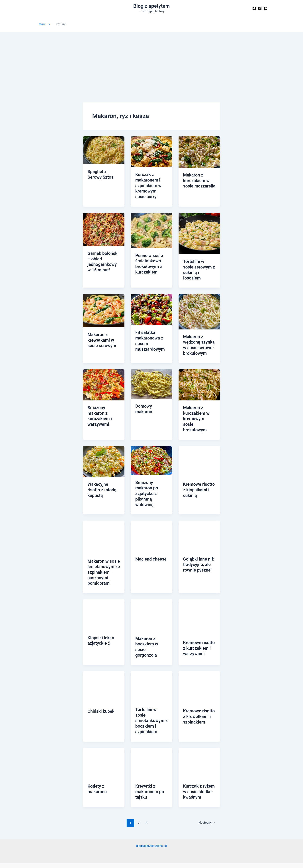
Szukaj (61, 24)
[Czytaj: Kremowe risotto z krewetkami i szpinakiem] (199, 654)
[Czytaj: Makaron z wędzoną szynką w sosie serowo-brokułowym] (199, 302)
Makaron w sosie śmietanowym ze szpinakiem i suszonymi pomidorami (102, 544)
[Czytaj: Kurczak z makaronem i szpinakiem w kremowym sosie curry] (151, 152)
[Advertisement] (151, 61)
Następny (206, 781)
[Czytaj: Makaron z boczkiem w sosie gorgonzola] (151, 585)
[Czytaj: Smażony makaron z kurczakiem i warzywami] (104, 373)
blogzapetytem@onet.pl (152, 804)
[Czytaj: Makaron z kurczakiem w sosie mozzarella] (199, 152)
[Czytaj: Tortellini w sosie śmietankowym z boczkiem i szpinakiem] (151, 654)
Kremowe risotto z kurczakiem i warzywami (199, 618)
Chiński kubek (100, 678)
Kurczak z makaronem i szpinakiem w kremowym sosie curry (150, 184)
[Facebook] (254, 8)
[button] (48, 24)
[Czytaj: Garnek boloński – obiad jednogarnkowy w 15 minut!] (104, 227)
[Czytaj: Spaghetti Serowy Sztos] (104, 150)
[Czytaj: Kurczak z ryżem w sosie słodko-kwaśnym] (199, 723)
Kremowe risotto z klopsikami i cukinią (199, 470)
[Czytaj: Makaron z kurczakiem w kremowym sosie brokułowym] (199, 373)
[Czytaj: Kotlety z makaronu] (104, 723)
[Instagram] (260, 8)
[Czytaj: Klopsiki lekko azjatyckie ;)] (104, 585)
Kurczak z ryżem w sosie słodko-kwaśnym (197, 751)
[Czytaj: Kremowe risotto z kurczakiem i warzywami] (199, 587)
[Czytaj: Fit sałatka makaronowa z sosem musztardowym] (151, 300)
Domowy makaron (151, 394)
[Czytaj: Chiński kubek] (104, 655)
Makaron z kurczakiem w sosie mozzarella (198, 180)
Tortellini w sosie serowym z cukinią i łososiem (199, 264)
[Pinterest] (266, 8)
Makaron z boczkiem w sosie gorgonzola (151, 614)
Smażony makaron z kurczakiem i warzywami (104, 401)
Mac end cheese (149, 532)
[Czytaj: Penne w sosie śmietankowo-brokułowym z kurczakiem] (151, 228)
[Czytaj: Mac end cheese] (151, 509)
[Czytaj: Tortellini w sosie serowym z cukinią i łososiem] (199, 231)
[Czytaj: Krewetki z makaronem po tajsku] (151, 723)
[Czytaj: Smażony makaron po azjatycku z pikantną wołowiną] (151, 441)
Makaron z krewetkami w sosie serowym (100, 330)
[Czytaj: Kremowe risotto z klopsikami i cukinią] (199, 442)
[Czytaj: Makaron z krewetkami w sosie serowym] (104, 301)
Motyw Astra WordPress (180, 859)
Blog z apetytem (151, 6)
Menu (44, 24)
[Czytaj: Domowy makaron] (151, 372)
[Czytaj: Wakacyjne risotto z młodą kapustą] (104, 442)
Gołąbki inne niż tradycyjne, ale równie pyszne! (197, 537)
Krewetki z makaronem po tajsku (148, 751)
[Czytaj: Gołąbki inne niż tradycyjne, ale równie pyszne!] (199, 509)
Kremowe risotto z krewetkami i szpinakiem (199, 683)
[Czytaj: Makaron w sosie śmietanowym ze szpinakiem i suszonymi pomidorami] (104, 510)
